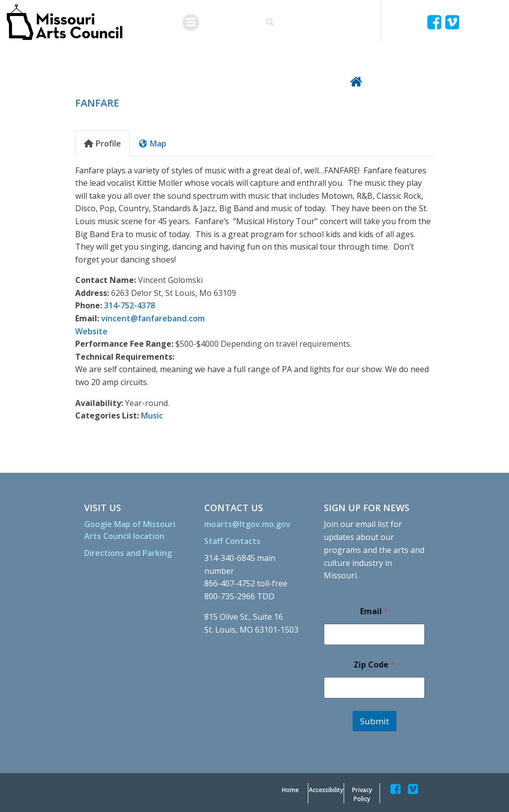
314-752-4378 (129, 304)
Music (152, 414)
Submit (374, 720)
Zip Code (374, 663)
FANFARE (97, 101)
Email (374, 610)
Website (91, 330)
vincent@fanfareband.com (153, 317)
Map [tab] (152, 142)
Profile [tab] (102, 142)
